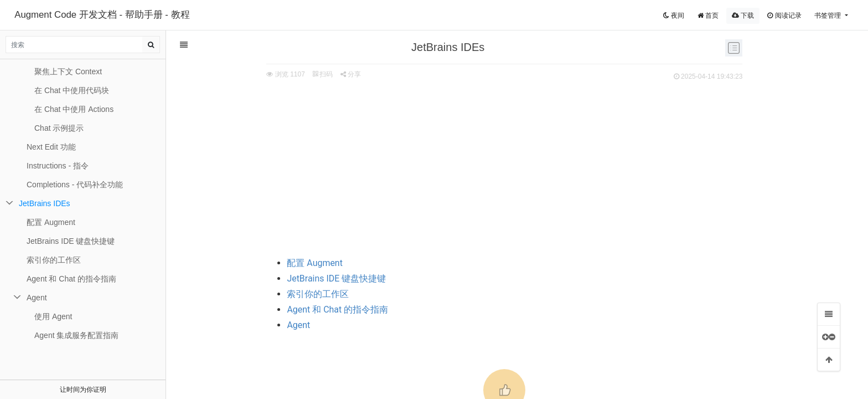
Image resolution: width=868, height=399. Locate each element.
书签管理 (828, 16)
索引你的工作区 (259, 294)
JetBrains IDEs (45, 203)
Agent (239, 325)
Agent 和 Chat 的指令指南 (278, 310)
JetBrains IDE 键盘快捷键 (277, 278)
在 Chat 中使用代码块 (72, 90)
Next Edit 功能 (51, 147)
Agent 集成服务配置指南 (76, 335)
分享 (291, 74)
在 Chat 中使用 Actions (74, 109)
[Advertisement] (445, 167)
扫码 (263, 74)
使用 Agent (53, 316)
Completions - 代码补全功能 (75, 185)
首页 (708, 16)
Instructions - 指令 (58, 166)
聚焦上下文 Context (68, 71)
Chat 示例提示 (59, 128)
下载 (743, 16)
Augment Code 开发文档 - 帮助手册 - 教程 (102, 15)
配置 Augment (255, 263)
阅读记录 (784, 16)
